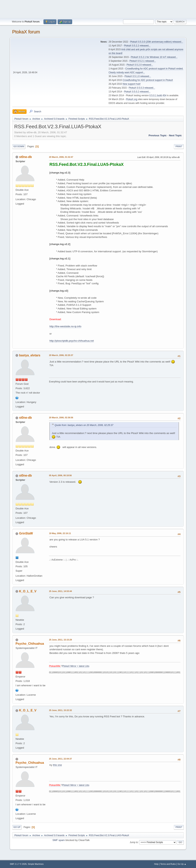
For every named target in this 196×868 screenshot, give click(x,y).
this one (58, 765)
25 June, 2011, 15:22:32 (60, 710)
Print (179, 146)
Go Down (19, 146)
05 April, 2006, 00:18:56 (60, 475)
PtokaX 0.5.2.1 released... (143, 61)
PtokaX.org (132, 99)
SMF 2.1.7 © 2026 (18, 864)
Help (156, 864)
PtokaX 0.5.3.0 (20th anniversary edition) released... (157, 42)
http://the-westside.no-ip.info (65, 326)
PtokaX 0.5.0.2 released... (137, 92)
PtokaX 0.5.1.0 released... (138, 76)
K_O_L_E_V (28, 591)
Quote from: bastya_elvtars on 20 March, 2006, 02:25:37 (84, 425)
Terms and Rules (168, 864)
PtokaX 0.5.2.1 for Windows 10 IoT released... (154, 57)
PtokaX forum (26, 32)
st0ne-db (26, 157)
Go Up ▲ (182, 864)
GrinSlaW (26, 533)
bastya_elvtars (30, 355)
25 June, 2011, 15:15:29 (60, 640)
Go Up (17, 827)
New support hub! (132, 84)
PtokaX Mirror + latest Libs (76, 666)
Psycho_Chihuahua (30, 644)
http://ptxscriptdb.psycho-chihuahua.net (72, 341)
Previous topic (158, 135)
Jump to (134, 842)
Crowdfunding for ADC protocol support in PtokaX (148, 80)
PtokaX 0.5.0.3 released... (142, 88)
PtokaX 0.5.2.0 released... (140, 65)
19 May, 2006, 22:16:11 (60, 533)
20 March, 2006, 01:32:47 (61, 157)
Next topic (175, 135)
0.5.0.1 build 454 (158, 95)
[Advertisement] (98, 9)
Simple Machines (36, 864)
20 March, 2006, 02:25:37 (61, 355)
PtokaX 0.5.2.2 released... (137, 46)
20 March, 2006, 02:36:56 (61, 418)
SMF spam (59, 840)
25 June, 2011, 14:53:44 (60, 591)
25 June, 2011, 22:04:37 (60, 759)
